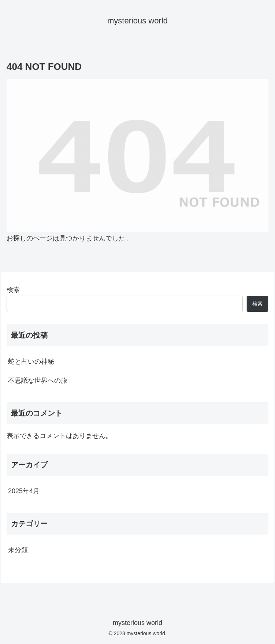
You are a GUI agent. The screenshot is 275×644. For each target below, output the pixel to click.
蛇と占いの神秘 (31, 362)
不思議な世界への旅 (38, 381)
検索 (13, 290)
